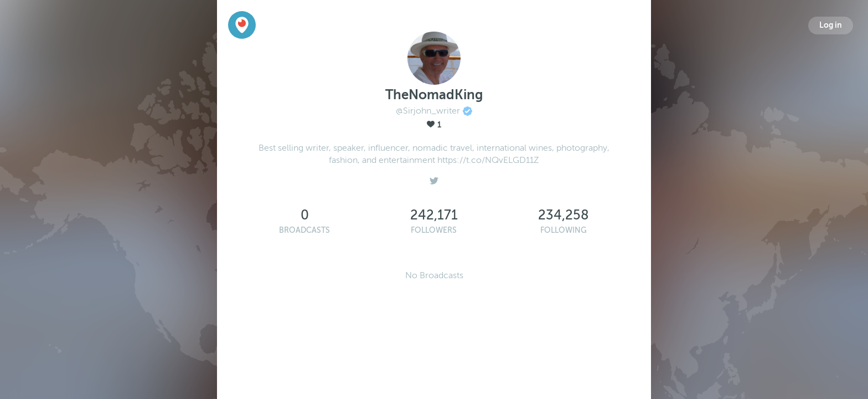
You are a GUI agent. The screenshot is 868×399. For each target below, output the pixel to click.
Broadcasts (304, 230)
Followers (434, 230)
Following (564, 230)
